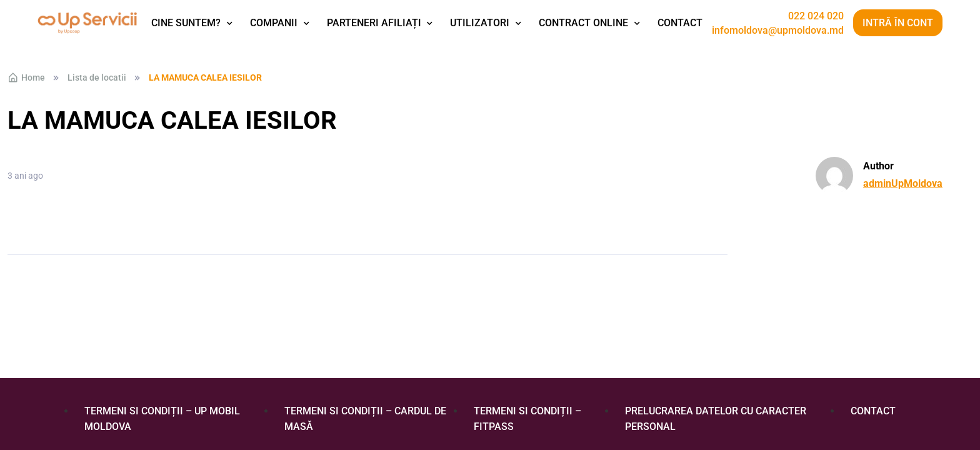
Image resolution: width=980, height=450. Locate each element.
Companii (274, 23)
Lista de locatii (97, 77)
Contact (680, 23)
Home (26, 77)
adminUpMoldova (903, 183)
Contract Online (583, 23)
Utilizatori (480, 23)
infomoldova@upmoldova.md (778, 31)
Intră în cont (898, 23)
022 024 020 (816, 16)
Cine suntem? (186, 23)
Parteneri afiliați (374, 23)
